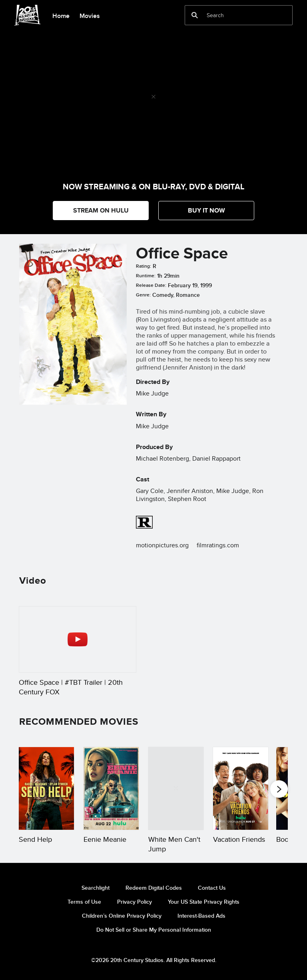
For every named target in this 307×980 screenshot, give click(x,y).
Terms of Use (84, 902)
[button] (206, 211)
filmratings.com (218, 545)
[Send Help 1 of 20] (46, 788)
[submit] (195, 15)
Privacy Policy (135, 902)
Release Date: (151, 285)
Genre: (143, 295)
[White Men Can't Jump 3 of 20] (176, 788)
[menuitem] (61, 15)
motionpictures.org (162, 545)
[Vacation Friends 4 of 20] (241, 788)
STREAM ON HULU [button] (101, 210)
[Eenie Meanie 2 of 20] (111, 788)
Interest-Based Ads (201, 916)
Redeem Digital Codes (154, 888)
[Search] (233, 15)
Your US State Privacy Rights (204, 902)
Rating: (144, 266)
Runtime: (146, 276)
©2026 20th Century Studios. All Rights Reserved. (154, 960)
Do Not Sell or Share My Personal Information (154, 930)
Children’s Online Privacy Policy (122, 916)
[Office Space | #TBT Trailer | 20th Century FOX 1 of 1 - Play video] (78, 639)
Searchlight (96, 888)
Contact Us (212, 888)
